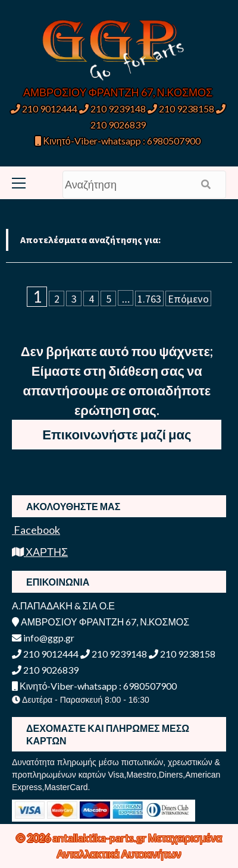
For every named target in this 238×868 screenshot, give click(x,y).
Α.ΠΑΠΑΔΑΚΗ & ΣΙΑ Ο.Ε (63, 606)
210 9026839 (45, 670)
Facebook (36, 530)
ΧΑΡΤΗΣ (40, 552)
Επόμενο (188, 299)
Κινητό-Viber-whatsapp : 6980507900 (118, 141)
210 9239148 (112, 108)
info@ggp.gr (43, 638)
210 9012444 (44, 108)
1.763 (149, 299)
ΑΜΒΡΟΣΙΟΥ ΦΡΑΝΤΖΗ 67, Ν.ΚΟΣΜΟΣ (118, 92)
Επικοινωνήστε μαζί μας (117, 434)
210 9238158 (182, 108)
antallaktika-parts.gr (100, 838)
